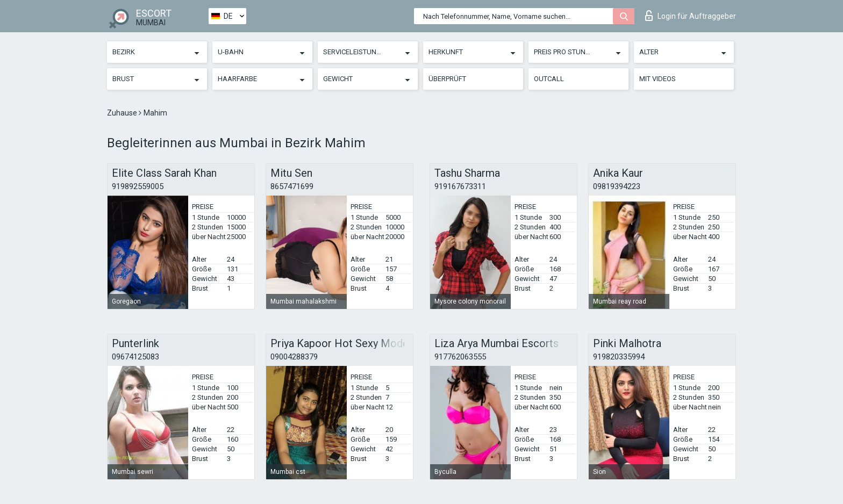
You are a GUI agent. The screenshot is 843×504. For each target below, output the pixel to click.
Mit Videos (658, 79)
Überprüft (447, 79)
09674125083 (135, 357)
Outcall (549, 79)
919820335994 (619, 357)
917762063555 (460, 357)
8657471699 (292, 186)
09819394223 (617, 186)
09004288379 (294, 357)
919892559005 (138, 186)
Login (691, 16)
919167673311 (460, 186)
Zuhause (123, 113)
